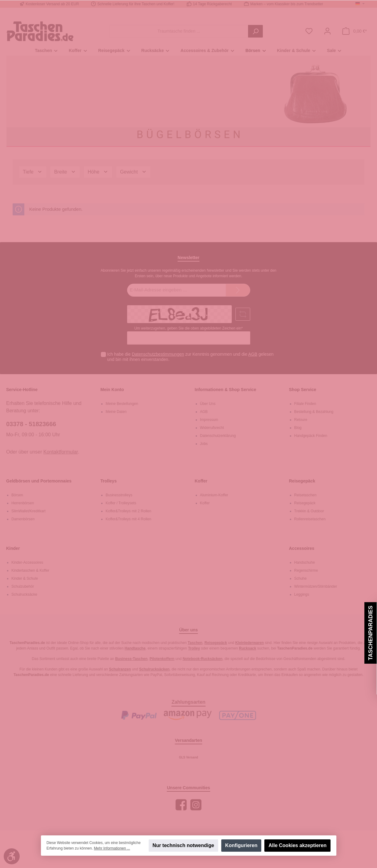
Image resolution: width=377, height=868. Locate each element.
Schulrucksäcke (24, 594)
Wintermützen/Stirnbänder (316, 586)
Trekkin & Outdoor (309, 511)
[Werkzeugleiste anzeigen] (12, 856)
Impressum (209, 420)
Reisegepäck (302, 481)
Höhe (98, 172)
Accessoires (302, 548)
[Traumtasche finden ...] (179, 31)
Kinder (13, 548)
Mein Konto (112, 390)
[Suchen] (255, 31)
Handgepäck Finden (311, 436)
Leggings (302, 594)
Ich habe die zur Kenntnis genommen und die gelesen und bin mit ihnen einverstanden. (190, 357)
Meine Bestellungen (122, 404)
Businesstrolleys (119, 495)
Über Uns (208, 404)
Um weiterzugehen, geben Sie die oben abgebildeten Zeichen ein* (188, 328)
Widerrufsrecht (212, 428)
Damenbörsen (23, 519)
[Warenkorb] (355, 31)
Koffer (201, 481)
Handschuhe (305, 562)
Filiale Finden (305, 404)
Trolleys (108, 481)
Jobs (204, 444)
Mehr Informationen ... (112, 848)
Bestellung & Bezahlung (314, 412)
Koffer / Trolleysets (121, 503)
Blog (298, 428)
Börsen (17, 495)
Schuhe (301, 578)
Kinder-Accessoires (27, 562)
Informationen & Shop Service (226, 390)
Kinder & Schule (25, 578)
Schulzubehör (23, 586)
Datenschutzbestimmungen (158, 354)
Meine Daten (116, 412)
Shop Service (303, 390)
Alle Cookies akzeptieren (297, 845)
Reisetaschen (305, 495)
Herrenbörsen (23, 503)
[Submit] (238, 290)
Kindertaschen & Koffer (30, 570)
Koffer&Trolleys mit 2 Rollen (128, 511)
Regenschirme (306, 570)
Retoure (301, 420)
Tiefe (33, 172)
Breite (65, 172)
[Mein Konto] (327, 31)
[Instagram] (196, 805)
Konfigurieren (241, 845)
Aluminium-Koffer (214, 495)
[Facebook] (181, 805)
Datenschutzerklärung (218, 436)
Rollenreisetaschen (310, 519)
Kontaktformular (61, 452)
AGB (253, 354)
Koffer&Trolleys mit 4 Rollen (128, 519)
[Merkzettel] (309, 31)
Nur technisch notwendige (183, 845)
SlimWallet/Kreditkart (28, 511)
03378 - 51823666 (31, 424)
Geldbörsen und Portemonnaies (39, 481)
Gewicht (133, 172)
